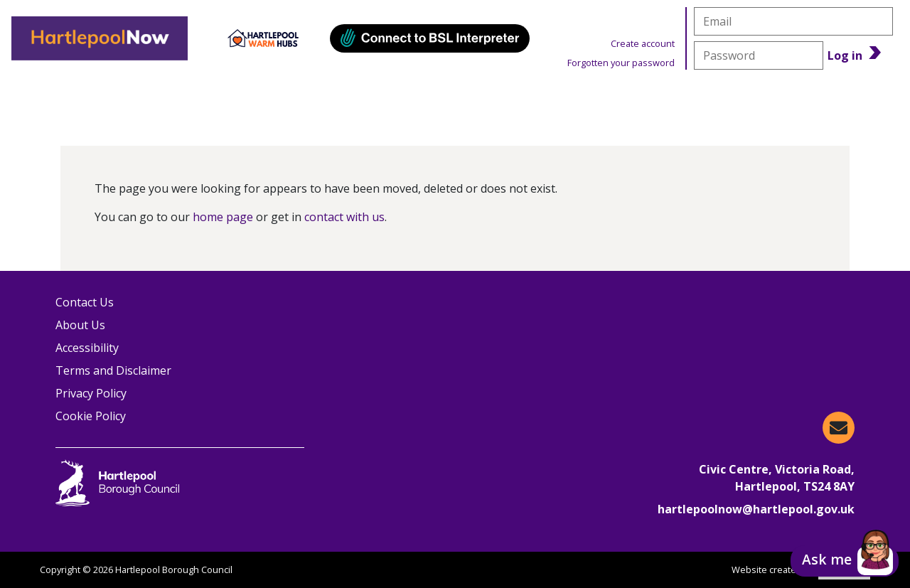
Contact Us (85, 302)
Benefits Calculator (814, 96)
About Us (80, 325)
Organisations (79, 96)
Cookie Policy (91, 416)
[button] (845, 561)
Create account (643, 43)
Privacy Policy (91, 393)
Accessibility (87, 348)
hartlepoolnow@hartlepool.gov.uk (756, 509)
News (667, 96)
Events (420, 96)
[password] (759, 55)
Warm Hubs (545, 96)
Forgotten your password (621, 63)
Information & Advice (261, 96)
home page (223, 217)
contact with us (344, 217)
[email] (793, 21)
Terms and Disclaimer (113, 370)
